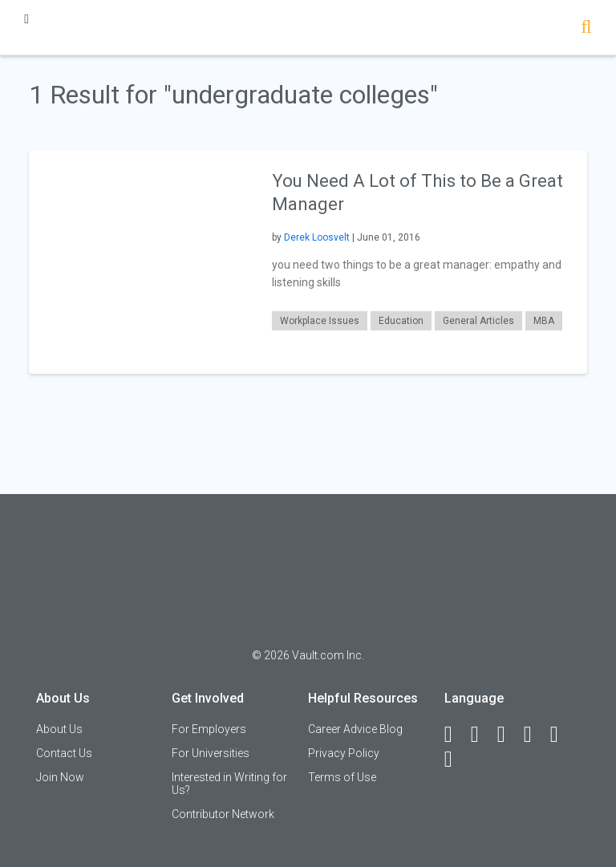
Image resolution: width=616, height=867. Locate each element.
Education (401, 321)
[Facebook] (456, 735)
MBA (544, 321)
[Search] (586, 28)
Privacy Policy (344, 753)
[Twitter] (509, 735)
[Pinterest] (561, 735)
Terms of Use (342, 777)
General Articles (478, 321)
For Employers (209, 729)
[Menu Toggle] (26, 19)
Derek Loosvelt (317, 237)
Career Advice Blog (355, 729)
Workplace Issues (320, 321)
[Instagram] (535, 735)
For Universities (211, 753)
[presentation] (140, 261)
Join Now (60, 777)
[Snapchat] (456, 760)
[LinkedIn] (482, 735)
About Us (59, 729)
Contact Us (64, 753)
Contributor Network (223, 814)
